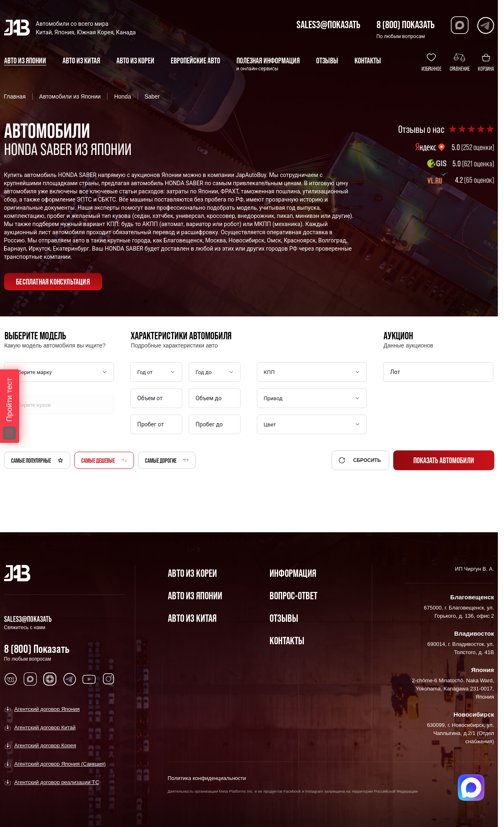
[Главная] (17, 573)
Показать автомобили (444, 460)
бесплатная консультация (53, 282)
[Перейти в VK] (11, 679)
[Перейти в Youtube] (89, 679)
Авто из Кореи (192, 573)
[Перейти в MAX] (30, 679)
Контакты (287, 640)
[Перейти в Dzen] (50, 679)
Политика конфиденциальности (207, 778)
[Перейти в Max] (460, 25)
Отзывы (284, 618)
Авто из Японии (195, 595)
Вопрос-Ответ (293, 595)
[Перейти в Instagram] (109, 679)
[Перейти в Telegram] (485, 25)
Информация (293, 573)
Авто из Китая (192, 618)
